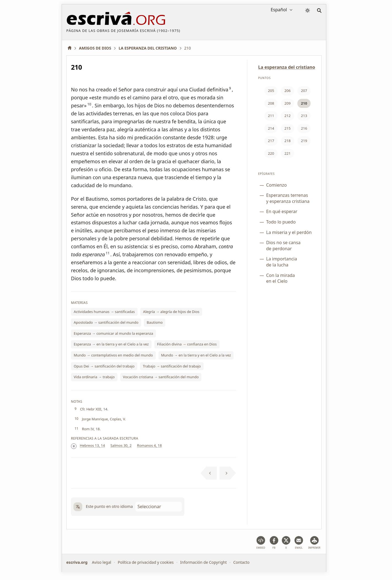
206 (287, 91)
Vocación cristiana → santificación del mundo (161, 377)
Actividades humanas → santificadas (104, 312)
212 (287, 116)
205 (271, 91)
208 (271, 103)
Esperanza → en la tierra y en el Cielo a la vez (111, 344)
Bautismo (155, 322)
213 (304, 116)
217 (271, 141)
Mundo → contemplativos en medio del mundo (113, 355)
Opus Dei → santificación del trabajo (104, 366)
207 (304, 91)
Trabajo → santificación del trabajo (172, 366)
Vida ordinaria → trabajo (94, 377)
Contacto (241, 562)
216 (304, 128)
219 (304, 141)
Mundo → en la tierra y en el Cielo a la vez (196, 355)
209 (287, 103)
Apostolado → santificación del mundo (106, 322)
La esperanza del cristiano (287, 67)
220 (271, 153)
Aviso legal (102, 562)
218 (287, 141)
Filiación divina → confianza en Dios (187, 344)
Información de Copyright (203, 562)
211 (271, 116)
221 (287, 153)
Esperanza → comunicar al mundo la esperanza (113, 333)
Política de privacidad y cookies (146, 562)
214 (271, 128)
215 (287, 128)
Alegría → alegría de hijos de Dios (171, 312)
